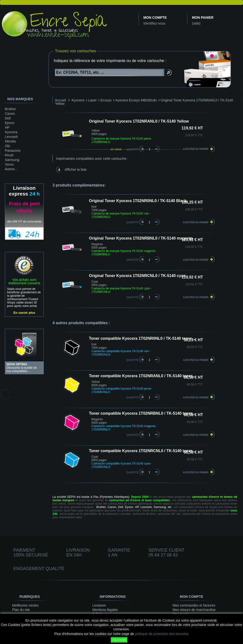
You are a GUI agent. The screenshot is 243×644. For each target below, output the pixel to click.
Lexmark (11, 137)
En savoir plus (24, 313)
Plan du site (21, 610)
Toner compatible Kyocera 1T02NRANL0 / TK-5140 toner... (142, 376)
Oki (7, 146)
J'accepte (119, 640)
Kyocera (11, 132)
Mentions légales (105, 610)
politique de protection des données (162, 634)
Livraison (99, 605)
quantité (133, 222)
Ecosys (106, 100)
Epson (10, 123)
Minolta (10, 141)
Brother (10, 109)
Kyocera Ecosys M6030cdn (136, 100)
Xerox (9, 164)
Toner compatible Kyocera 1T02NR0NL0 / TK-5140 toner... (142, 338)
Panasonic (13, 151)
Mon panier (203, 18)
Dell (8, 118)
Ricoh (9, 155)
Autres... (11, 169)
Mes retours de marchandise (194, 610)
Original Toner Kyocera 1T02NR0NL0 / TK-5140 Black (138, 201)
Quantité (133, 149)
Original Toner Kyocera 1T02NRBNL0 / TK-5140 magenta (141, 238)
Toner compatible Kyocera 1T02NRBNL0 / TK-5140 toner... (142, 413)
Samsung (12, 160)
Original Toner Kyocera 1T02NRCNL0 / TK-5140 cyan (137, 276)
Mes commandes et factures (194, 605)
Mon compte (155, 18)
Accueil (60, 100)
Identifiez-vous (154, 23)
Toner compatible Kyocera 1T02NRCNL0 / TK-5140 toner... (142, 451)
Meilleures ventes (25, 605)
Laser (92, 100)
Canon (10, 114)
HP (7, 127)
